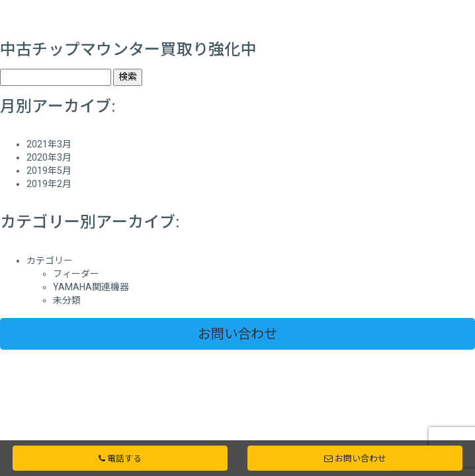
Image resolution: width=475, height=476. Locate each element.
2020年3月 (49, 157)
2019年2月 (49, 184)
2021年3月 (49, 144)
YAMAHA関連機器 (91, 287)
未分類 (67, 300)
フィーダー (76, 274)
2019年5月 (49, 171)
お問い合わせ (237, 334)
